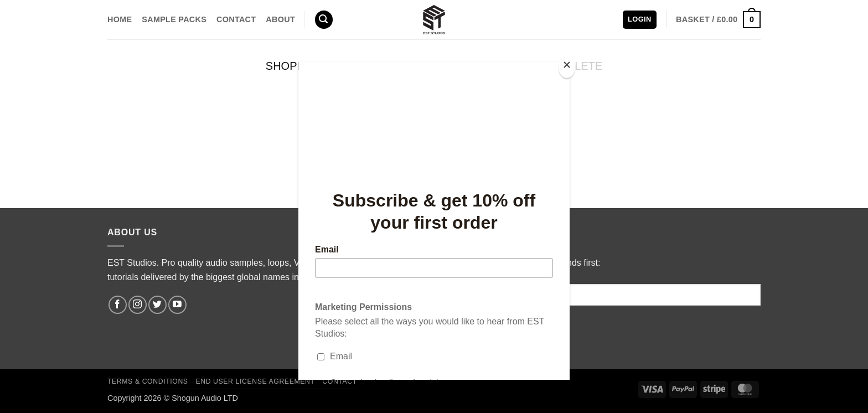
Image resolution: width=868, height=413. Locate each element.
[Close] (567, 67)
